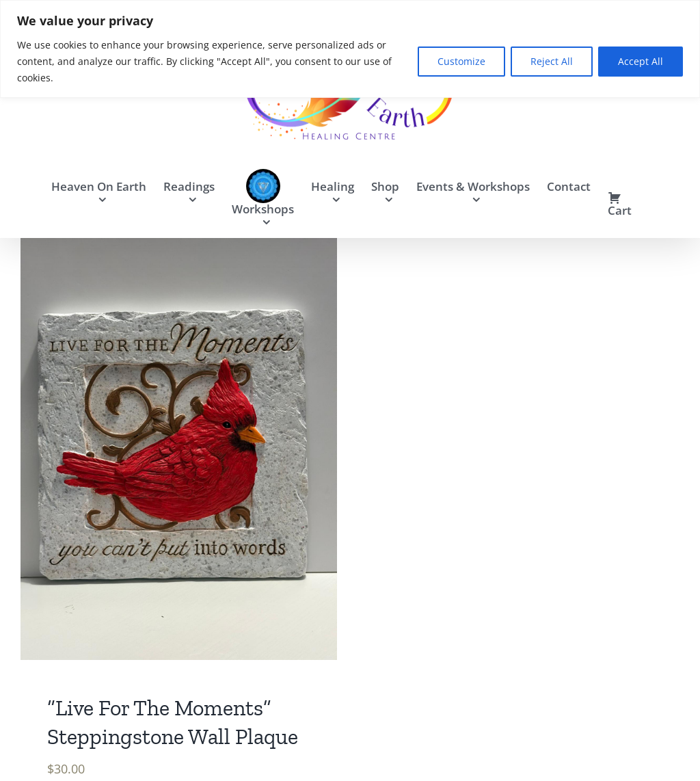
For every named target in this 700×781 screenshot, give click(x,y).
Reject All (552, 61)
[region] (350, 49)
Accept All (641, 61)
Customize (461, 61)
